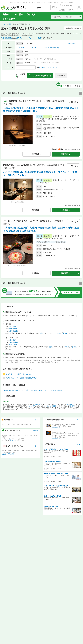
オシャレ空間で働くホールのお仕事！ (56, 449)
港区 (42, 333)
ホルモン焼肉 (31, 406)
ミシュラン (53, 67)
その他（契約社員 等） (52, 48)
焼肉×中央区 (14, 329)
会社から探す (9, 19)
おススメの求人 (31, 221)
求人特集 (19, 15)
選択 (18, 52)
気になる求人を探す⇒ (9, 454)
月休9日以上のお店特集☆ (52, 462)
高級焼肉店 (38, 404)
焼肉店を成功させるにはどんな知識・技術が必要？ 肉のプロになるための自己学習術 (33, 390)
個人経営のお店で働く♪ (52, 506)
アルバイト (34, 48)
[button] (20, 43)
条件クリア (61, 75)
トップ (4, 24)
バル (47, 67)
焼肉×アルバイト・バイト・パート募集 (29, 38)
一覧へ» (36, 420)
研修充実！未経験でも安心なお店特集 (56, 474)
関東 (10, 24)
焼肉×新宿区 (14, 331)
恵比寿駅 (42, 67)
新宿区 (65, 333)
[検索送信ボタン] (80, 17)
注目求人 (31, 15)
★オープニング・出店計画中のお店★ (56, 486)
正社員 (22, 48)
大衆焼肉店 (69, 404)
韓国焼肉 (72, 406)
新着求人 (7, 15)
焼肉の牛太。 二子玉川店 (15, 165)
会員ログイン (13, 440)
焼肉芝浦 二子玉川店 (19, 101)
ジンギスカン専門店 (50, 406)
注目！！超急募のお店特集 (53, 496)
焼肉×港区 (13, 326)
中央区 (58, 333)
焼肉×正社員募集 (6, 38)
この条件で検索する (40, 76)
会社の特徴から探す (73, 28)
